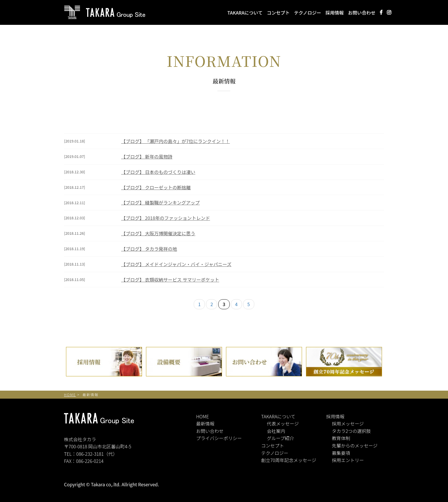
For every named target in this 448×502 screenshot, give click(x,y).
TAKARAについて (245, 12)
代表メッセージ (283, 423)
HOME (203, 416)
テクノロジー (308, 12)
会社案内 (276, 431)
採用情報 (335, 12)
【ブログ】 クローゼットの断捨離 (156, 187)
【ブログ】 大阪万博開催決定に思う (158, 233)
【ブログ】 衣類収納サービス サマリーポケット (170, 280)
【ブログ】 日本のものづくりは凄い (158, 172)
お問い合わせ (362, 12)
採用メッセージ (348, 423)
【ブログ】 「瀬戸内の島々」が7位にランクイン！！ (175, 141)
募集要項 (341, 453)
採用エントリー (348, 460)
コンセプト (278, 12)
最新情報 (205, 423)
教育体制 (341, 438)
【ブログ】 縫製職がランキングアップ (160, 202)
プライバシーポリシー (219, 438)
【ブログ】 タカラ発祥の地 (149, 249)
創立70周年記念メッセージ (289, 460)
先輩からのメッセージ (355, 445)
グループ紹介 (280, 438)
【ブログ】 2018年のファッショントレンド (166, 218)
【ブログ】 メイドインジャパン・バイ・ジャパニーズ (176, 264)
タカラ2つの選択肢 (352, 431)
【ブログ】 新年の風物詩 (147, 156)
